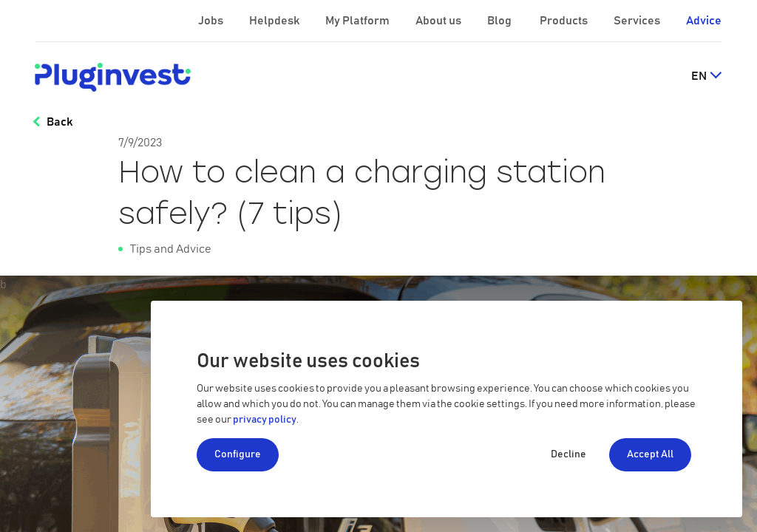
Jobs (212, 21)
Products (565, 21)
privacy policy (265, 420)
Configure (238, 454)
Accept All (650, 454)
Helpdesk (275, 21)
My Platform (357, 21)
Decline (568, 454)
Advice (704, 21)
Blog (500, 21)
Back (60, 122)
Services (638, 21)
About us (439, 21)
